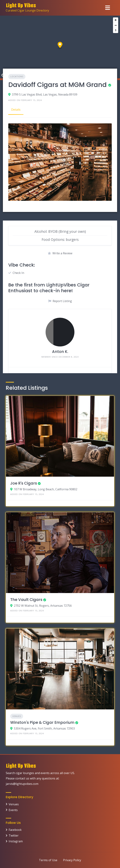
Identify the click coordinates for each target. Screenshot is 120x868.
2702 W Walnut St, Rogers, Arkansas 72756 (43, 606)
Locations (17, 76)
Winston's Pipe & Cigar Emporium (42, 722)
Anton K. (60, 352)
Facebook (15, 830)
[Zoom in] (116, 20)
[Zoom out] (116, 25)
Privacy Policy (72, 860)
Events (13, 810)
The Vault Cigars (26, 600)
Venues (17, 716)
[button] (60, 46)
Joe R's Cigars (24, 483)
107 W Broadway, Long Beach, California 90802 (46, 489)
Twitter (14, 835)
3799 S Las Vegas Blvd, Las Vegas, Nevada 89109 (45, 94)
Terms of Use (48, 860)
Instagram (16, 841)
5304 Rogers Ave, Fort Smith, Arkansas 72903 (44, 728)
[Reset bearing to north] (116, 30)
